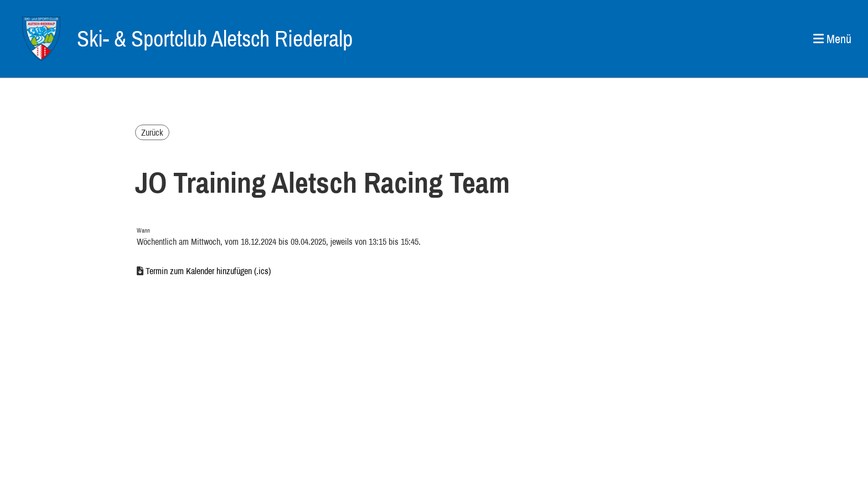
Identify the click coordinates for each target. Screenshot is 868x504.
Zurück (152, 132)
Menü (832, 39)
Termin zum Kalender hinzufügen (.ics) (208, 271)
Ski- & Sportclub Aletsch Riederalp (215, 38)
